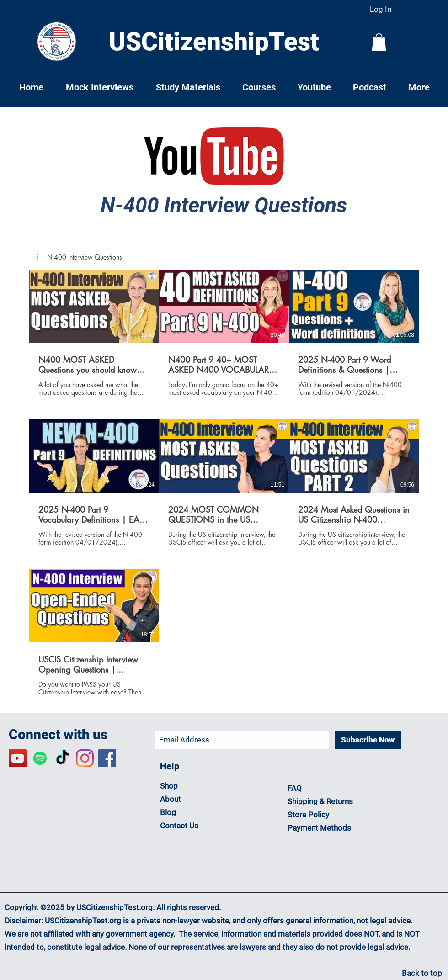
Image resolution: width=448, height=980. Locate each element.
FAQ (295, 788)
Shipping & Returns (321, 801)
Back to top (422, 973)
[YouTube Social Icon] (18, 758)
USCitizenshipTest (214, 42)
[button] (379, 42)
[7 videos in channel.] (224, 483)
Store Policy (308, 815)
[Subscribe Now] (368, 740)
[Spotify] (40, 758)
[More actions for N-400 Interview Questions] (79, 257)
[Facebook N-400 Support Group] (107, 758)
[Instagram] (85, 758)
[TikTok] (62, 758)
